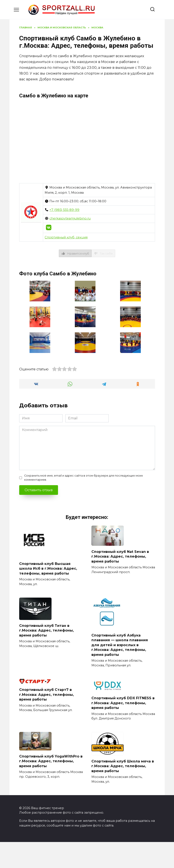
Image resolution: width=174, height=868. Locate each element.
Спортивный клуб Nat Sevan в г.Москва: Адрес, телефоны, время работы (120, 556)
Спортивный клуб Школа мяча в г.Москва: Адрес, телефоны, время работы (123, 766)
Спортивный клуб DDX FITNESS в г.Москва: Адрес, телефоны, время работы (123, 703)
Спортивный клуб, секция (66, 237)
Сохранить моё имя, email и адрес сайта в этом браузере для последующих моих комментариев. (84, 478)
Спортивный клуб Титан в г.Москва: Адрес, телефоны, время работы (46, 630)
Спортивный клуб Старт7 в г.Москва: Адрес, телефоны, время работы (46, 695)
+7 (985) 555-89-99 (64, 210)
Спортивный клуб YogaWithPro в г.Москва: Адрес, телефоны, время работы (51, 761)
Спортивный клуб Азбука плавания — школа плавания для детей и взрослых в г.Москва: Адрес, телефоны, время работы (120, 645)
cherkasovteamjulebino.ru (70, 218)
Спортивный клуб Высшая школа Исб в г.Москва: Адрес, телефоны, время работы (48, 568)
